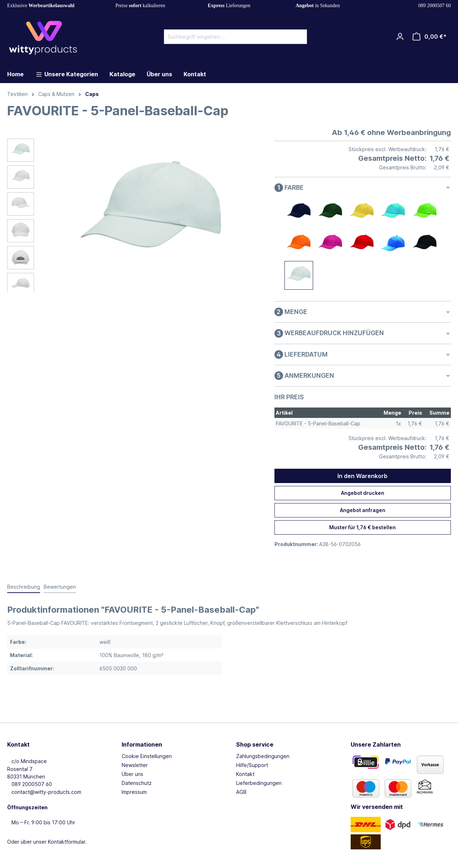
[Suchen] (299, 37)
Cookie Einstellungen (147, 756)
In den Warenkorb (362, 476)
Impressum (134, 792)
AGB (241, 792)
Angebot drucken (363, 493)
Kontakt (245, 774)
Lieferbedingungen (259, 783)
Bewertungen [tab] (60, 587)
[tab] (24, 587)
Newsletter (135, 765)
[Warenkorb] (430, 37)
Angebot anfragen (363, 510)
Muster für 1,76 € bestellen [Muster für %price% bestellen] (362, 527)
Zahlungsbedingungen (263, 756)
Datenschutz (137, 783)
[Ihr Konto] (400, 37)
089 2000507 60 (433, 6)
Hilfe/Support (252, 765)
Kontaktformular (67, 842)
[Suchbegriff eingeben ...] (227, 37)
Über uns (132, 774)
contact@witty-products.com (44, 792)
